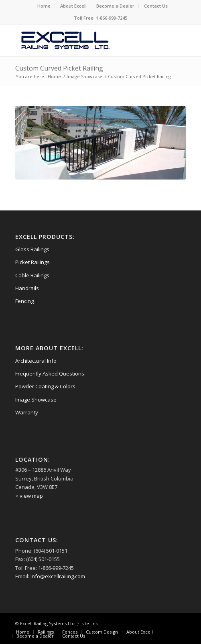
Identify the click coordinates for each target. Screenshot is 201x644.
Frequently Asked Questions (50, 373)
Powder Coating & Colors (45, 386)
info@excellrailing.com (58, 576)
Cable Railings (32, 275)
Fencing (24, 301)
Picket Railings (32, 262)
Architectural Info (36, 361)
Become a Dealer (115, 6)
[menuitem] (44, 6)
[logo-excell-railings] (84, 40)
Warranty (27, 412)
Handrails (27, 288)
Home (44, 6)
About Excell (73, 6)
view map (31, 496)
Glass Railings (32, 249)
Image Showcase (36, 400)
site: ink (90, 623)
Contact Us (156, 6)
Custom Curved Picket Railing (59, 68)
